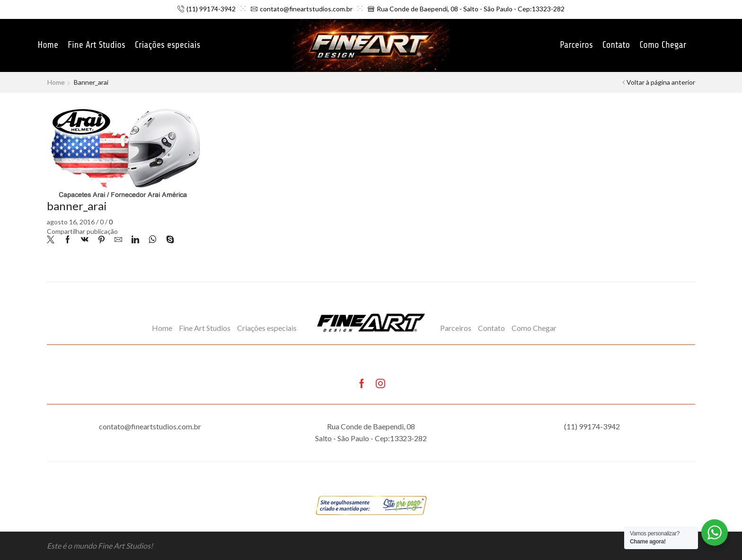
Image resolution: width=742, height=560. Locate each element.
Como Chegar (663, 45)
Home (48, 45)
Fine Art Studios (97, 45)
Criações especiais (168, 45)
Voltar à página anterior (661, 82)
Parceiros (576, 45)
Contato (616, 45)
